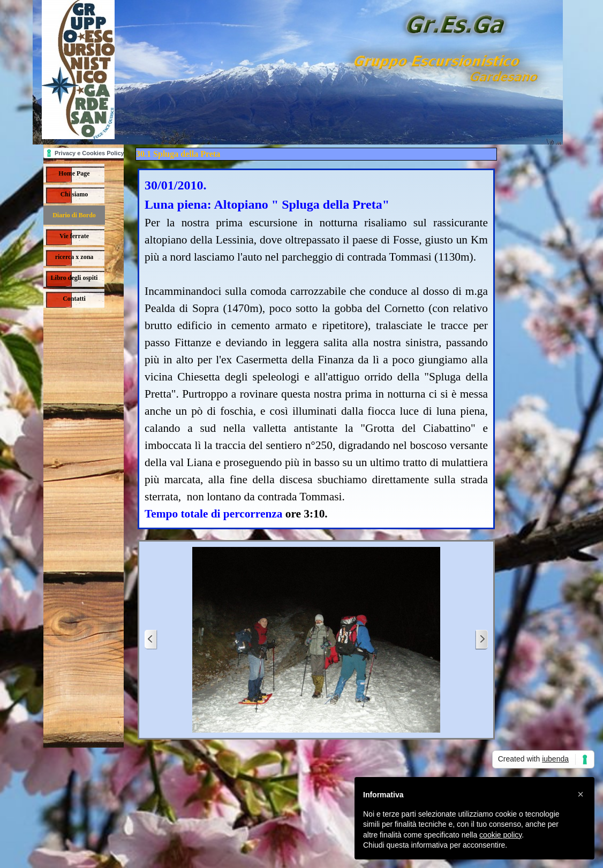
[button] (581, 794)
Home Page (74, 173)
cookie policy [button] (500, 835)
